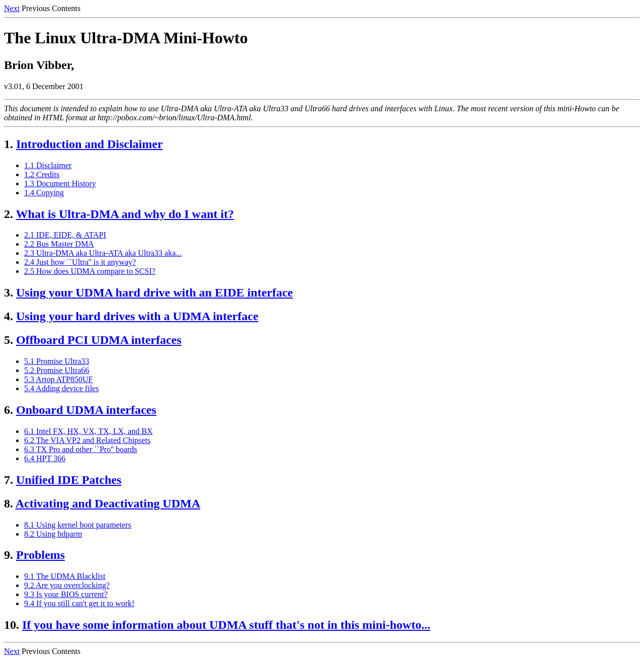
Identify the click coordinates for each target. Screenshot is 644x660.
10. (12, 625)
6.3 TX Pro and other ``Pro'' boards (81, 449)
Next (12, 8)
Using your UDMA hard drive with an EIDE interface (154, 292)
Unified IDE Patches (69, 480)
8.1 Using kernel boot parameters (78, 525)
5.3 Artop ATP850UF (58, 379)
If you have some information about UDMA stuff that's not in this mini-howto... (226, 625)
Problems (41, 555)
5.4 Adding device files (61, 388)
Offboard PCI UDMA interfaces (99, 340)
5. (9, 340)
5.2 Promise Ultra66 (57, 370)
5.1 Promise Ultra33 (57, 361)
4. (9, 316)
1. (9, 144)
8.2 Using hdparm (53, 534)
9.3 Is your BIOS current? (66, 594)
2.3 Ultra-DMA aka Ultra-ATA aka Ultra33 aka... (103, 253)
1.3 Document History (60, 184)
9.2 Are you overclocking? (67, 585)
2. (9, 214)
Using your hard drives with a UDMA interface (137, 316)
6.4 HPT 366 (45, 458)
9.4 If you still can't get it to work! (79, 603)
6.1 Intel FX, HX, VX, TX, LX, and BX (88, 431)
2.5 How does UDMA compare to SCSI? (90, 271)
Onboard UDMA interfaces (86, 410)
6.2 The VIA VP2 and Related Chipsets (87, 440)
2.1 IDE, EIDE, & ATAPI (65, 235)
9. (9, 555)
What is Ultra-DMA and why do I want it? (125, 214)
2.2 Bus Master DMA (59, 244)
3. (9, 292)
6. (9, 410)
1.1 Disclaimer (48, 165)
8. (9, 503)
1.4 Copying (44, 193)
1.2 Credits (42, 174)
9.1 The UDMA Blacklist (65, 576)
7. (9, 480)
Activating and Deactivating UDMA (108, 503)
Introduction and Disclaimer (90, 144)
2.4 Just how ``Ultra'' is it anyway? (80, 262)
